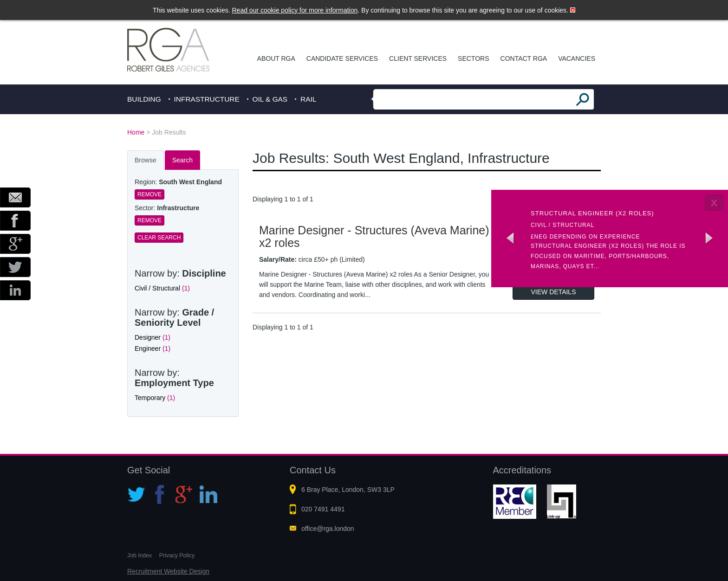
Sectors (473, 58)
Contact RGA (524, 58)
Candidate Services (342, 58)
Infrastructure (207, 99)
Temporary (155, 398)
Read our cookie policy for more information (295, 10)
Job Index (140, 555)
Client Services (418, 58)
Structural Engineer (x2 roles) (592, 213)
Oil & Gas (270, 99)
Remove (149, 194)
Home (136, 132)
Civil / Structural (162, 288)
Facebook (15, 221)
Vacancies (577, 58)
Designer (153, 337)
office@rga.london (328, 529)
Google (15, 244)
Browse (146, 160)
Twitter (15, 267)
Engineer (153, 349)
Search (182, 160)
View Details (554, 292)
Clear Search (159, 238)
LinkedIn (15, 290)
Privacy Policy (177, 555)
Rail (308, 99)
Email (15, 197)
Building (144, 99)
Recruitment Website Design (168, 571)
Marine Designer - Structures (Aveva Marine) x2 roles (374, 237)
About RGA (276, 58)
